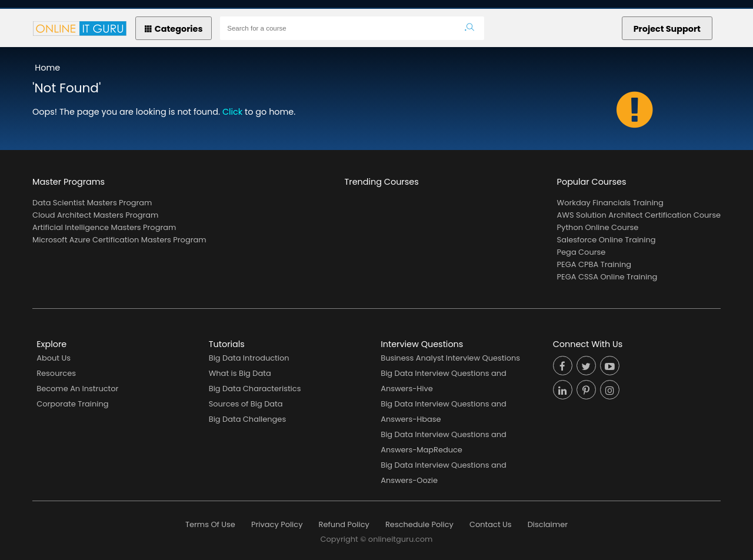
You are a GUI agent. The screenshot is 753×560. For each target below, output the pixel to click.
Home (47, 68)
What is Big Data (240, 373)
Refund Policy (344, 524)
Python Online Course (598, 227)
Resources (56, 373)
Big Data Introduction (249, 358)
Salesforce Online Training (607, 240)
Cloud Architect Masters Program (95, 215)
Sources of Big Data (246, 404)
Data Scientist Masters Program (92, 203)
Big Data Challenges (247, 419)
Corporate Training (72, 404)
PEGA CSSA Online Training (607, 277)
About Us (54, 358)
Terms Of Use (210, 524)
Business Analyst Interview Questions (450, 358)
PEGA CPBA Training (594, 264)
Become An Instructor (77, 389)
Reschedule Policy (419, 524)
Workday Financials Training (610, 203)
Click (232, 112)
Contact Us (491, 524)
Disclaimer (548, 524)
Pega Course (582, 252)
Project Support (667, 29)
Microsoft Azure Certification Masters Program (119, 240)
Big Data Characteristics (255, 389)
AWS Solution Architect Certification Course (639, 215)
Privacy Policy (277, 524)
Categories (174, 29)
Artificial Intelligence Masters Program (104, 227)
